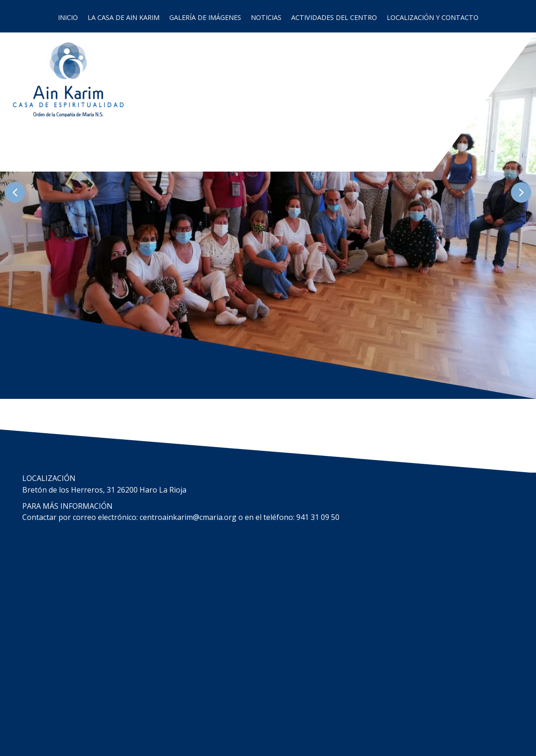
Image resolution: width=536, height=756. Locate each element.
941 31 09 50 (318, 517)
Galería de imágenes (205, 17)
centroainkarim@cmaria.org (188, 517)
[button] (15, 192)
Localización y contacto (433, 17)
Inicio (68, 17)
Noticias (266, 17)
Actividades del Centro (334, 17)
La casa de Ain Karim (124, 17)
